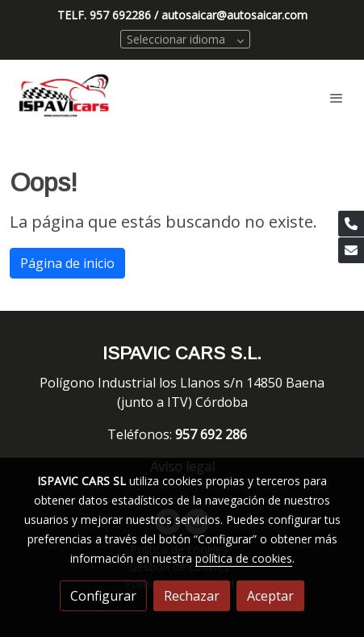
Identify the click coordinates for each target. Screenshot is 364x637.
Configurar (103, 596)
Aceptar (270, 596)
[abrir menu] (337, 98)
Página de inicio (67, 263)
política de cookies (244, 558)
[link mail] (351, 250)
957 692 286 (213, 434)
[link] (65, 97)
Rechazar (192, 596)
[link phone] (351, 224)
